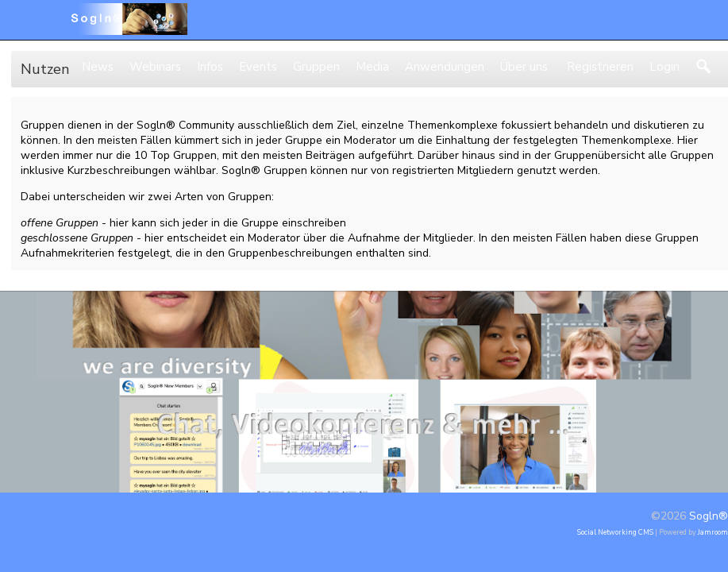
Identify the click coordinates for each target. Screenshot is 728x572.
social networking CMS (615, 532)
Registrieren (599, 67)
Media (372, 67)
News (98, 67)
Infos (210, 67)
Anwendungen (445, 67)
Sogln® (709, 516)
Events (258, 67)
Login (664, 67)
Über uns (524, 67)
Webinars (155, 67)
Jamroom (713, 532)
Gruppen (316, 67)
